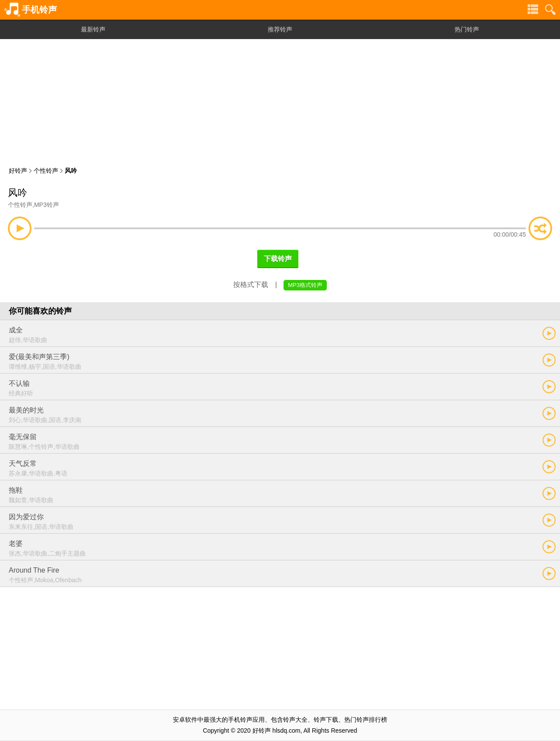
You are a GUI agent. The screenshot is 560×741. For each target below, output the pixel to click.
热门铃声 (467, 29)
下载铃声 (278, 259)
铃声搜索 (550, 10)
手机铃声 (39, 10)
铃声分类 (533, 10)
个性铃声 (46, 171)
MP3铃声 (47, 205)
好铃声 (18, 171)
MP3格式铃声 (305, 285)
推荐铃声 (280, 29)
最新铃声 (93, 29)
